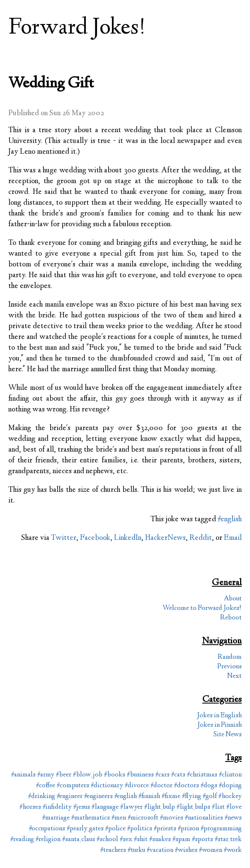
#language (105, 807)
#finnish (149, 797)
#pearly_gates (85, 829)
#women (211, 850)
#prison (188, 829)
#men (119, 818)
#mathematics (91, 818)
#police (115, 829)
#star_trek (228, 840)
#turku (136, 850)
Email (233, 538)
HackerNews (165, 538)
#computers (73, 786)
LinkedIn (128, 538)
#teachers (113, 850)
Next (234, 676)
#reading (22, 840)
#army (46, 775)
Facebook (95, 538)
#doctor (161, 786)
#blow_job (88, 775)
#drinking (42, 797)
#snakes (160, 840)
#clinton (230, 775)
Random (230, 657)
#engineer (70, 797)
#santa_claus (79, 840)
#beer (64, 775)
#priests (165, 829)
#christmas (202, 775)
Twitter (64, 538)
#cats (178, 775)
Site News (228, 735)
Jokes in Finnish (220, 725)
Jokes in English (219, 716)
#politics (140, 829)
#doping (230, 786)
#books (115, 775)
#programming (221, 829)
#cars (163, 775)
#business (140, 775)
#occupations (47, 829)
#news (233, 818)
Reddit (201, 538)
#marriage (56, 818)
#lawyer (131, 807)
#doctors (187, 786)
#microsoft (143, 818)
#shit (141, 840)
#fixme (171, 797)
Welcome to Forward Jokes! (202, 608)
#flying (192, 797)
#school (107, 840)
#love (234, 807)
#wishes (186, 850)
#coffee (46, 786)
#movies (172, 818)
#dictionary (107, 786)
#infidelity (57, 807)
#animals (23, 775)
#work (233, 850)
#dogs (209, 786)
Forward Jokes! (77, 28)
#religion (48, 840)
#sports (203, 840)
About (233, 599)
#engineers (98, 797)
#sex (126, 840)
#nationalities (204, 818)
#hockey (230, 797)
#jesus (82, 807)
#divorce (137, 786)
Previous (229, 667)
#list (218, 807)
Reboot (231, 618)
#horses (30, 807)
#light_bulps (193, 807)
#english (230, 520)
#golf (210, 797)
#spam (181, 840)
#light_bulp (160, 807)
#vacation (160, 850)
